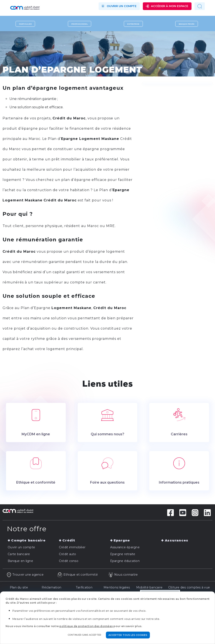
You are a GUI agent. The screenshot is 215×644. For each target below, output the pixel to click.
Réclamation (51, 587)
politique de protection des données (86, 626)
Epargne (122, 540)
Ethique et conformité (78, 575)
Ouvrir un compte (122, 6)
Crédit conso (69, 561)
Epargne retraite (123, 554)
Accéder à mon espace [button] (170, 6)
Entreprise (133, 24)
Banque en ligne (20, 561)
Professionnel (80, 24)
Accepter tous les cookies (128, 635)
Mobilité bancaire (149, 587)
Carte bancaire (19, 554)
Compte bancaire (28, 540)
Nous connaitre (123, 575)
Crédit (69, 540)
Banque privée (187, 24)
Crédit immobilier (72, 547)
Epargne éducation (125, 561)
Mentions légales (117, 587)
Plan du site (19, 587)
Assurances (177, 540)
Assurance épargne (125, 547)
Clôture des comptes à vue (189, 587)
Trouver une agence (25, 575)
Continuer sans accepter (84, 635)
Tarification (84, 587)
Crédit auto (68, 554)
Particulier (25, 24)
